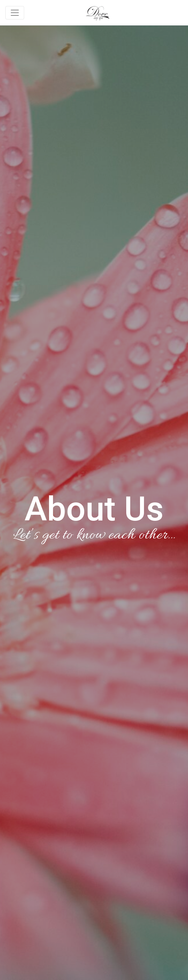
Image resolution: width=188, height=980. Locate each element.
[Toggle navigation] (15, 13)
